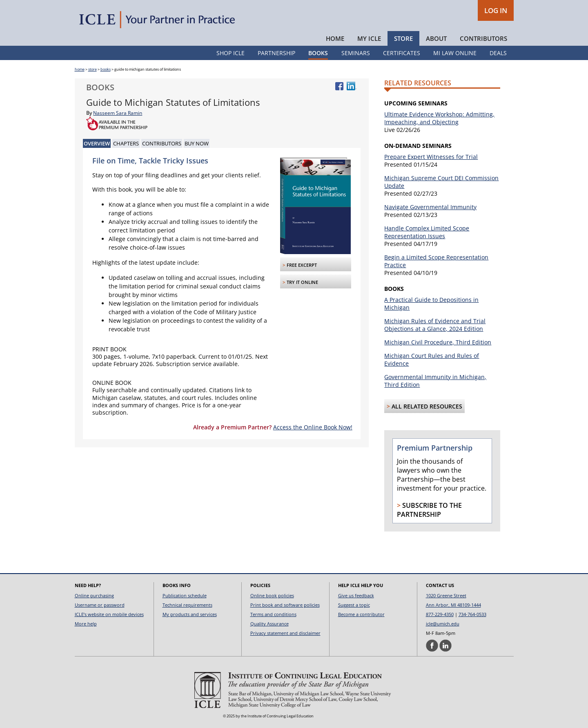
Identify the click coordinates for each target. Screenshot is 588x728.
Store (403, 38)
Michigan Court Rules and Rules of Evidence (432, 360)
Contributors (483, 38)
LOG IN (496, 10)
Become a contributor (361, 614)
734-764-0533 (472, 614)
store (92, 69)
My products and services (190, 614)
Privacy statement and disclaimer (285, 633)
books (106, 69)
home (80, 69)
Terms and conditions (273, 614)
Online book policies (272, 595)
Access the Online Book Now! (313, 427)
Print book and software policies (285, 605)
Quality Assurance (269, 624)
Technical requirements (187, 605)
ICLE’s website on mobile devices (109, 614)
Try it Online (302, 282)
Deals (498, 53)
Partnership (276, 53)
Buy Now (197, 143)
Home (335, 38)
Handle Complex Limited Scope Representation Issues (427, 232)
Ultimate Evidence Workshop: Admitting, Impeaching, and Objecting (439, 118)
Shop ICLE (231, 53)
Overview (97, 143)
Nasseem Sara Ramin (118, 113)
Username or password (100, 605)
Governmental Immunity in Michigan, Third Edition (435, 381)
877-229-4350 (440, 614)
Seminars (356, 53)
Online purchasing (94, 595)
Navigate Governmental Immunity (430, 207)
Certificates (402, 53)
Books (318, 53)
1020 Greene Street (446, 595)
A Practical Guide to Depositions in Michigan (431, 304)
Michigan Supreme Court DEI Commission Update (441, 182)
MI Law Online (455, 53)
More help (86, 624)
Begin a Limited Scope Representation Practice (436, 261)
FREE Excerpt (302, 265)
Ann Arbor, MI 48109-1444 (453, 605)
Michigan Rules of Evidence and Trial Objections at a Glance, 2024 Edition (435, 325)
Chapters (126, 143)
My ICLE (369, 38)
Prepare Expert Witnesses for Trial (431, 157)
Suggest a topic (354, 605)
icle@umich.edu (443, 624)
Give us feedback (356, 595)
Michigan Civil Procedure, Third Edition (438, 342)
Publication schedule (185, 595)
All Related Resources (427, 406)
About (436, 38)
